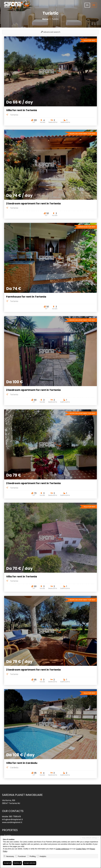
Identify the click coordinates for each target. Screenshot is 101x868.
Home (45, 19)
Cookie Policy (81, 849)
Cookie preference (62, 849)
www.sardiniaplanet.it (12, 822)
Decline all (17, 863)
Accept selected (30, 863)
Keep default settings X (90, 838)
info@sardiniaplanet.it (12, 819)
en (87, 5)
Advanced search (51, 32)
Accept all (7, 863)
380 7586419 (15, 817)
